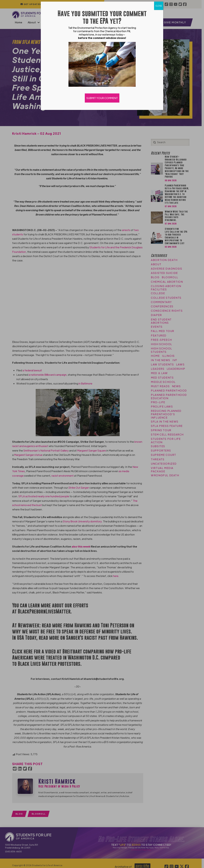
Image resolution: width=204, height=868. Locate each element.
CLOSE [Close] (159, 6)
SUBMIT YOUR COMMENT (102, 98)
